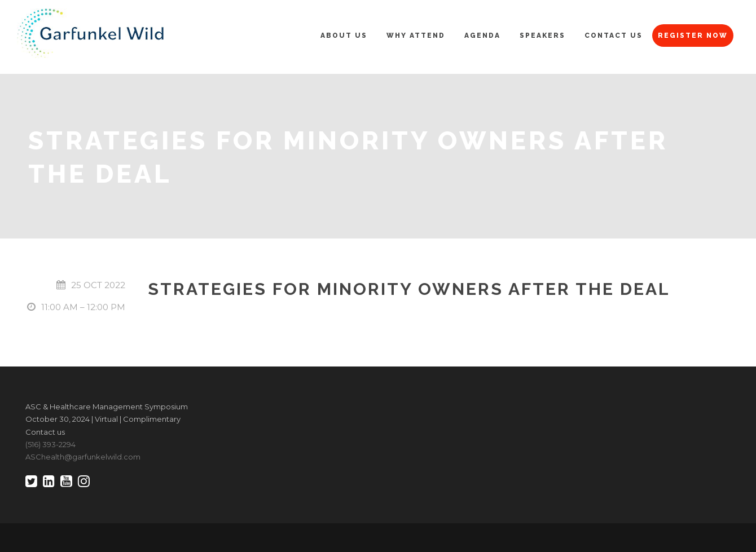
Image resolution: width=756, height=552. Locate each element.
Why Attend (416, 36)
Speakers (542, 36)
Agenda (482, 36)
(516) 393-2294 (50, 444)
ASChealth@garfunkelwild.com (83, 457)
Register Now (693, 36)
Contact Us (614, 36)
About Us (344, 36)
